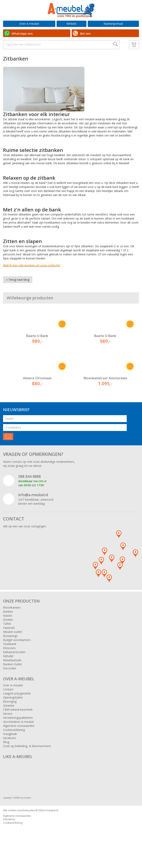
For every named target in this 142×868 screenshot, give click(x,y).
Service (8, 728)
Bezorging (10, 716)
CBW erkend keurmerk (18, 724)
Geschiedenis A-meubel (18, 736)
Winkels (72, 24)
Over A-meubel (29, 24)
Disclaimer (9, 833)
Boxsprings (10, 650)
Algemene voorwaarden (19, 740)
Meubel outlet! (13, 646)
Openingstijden (13, 712)
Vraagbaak (10, 748)
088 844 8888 (29, 491)
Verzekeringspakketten (18, 732)
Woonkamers (12, 622)
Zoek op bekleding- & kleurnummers (27, 760)
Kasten (8, 630)
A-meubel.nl (51, 825)
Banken (8, 626)
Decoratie (10, 682)
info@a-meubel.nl (33, 509)
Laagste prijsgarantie (17, 708)
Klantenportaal (113, 24)
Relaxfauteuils (12, 674)
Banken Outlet (13, 678)
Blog (6, 756)
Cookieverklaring (14, 744)
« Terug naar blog (18, 294)
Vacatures (10, 752)
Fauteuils (9, 642)
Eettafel (8, 670)
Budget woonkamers (17, 654)
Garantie (9, 720)
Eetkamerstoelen (14, 666)
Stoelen (8, 634)
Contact (8, 703)
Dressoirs (9, 662)
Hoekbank (10, 658)
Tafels (7, 638)
